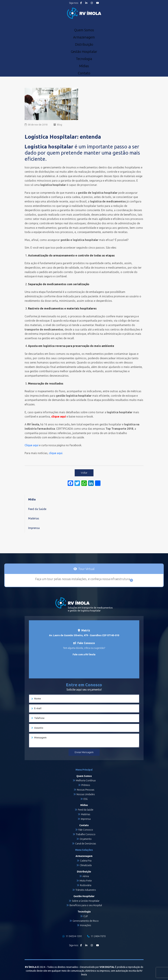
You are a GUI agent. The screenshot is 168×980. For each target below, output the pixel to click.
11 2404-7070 (96, 936)
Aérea (86, 876)
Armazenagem (84, 37)
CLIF (86, 916)
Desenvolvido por (97, 967)
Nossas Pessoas (86, 790)
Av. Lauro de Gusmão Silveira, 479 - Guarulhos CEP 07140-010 (84, 635)
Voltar (84, 473)
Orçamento (86, 839)
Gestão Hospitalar (84, 52)
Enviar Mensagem (84, 752)
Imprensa (34, 528)
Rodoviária (86, 885)
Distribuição (84, 44)
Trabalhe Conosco (86, 834)
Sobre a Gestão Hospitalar (86, 901)
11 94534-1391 (72, 936)
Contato (84, 73)
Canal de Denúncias (86, 844)
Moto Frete (86, 881)
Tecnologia (84, 59)
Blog (60, 125)
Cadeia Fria (86, 861)
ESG (86, 799)
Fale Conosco (86, 830)
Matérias (34, 518)
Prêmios (86, 785)
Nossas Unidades (86, 794)
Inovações (86, 925)
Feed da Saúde (37, 509)
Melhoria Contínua (86, 780)
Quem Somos (84, 30)
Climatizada (86, 865)
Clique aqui (32, 445)
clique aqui (56, 453)
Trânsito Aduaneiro (86, 890)
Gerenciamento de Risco (86, 921)
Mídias (84, 66)
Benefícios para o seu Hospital (86, 905)
